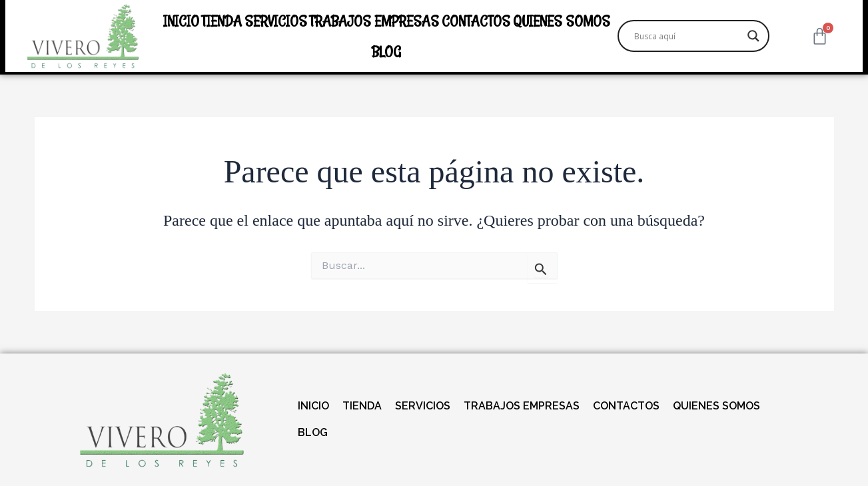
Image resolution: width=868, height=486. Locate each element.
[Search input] (687, 36)
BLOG (386, 51)
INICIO (181, 21)
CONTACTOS (476, 21)
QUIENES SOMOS (562, 21)
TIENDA (221, 21)
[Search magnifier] (753, 36)
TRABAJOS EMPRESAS (374, 21)
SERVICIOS (276, 21)
